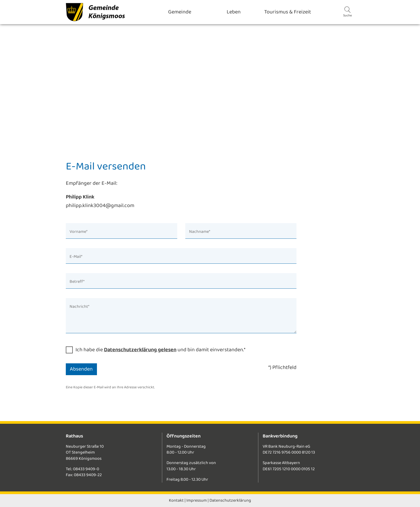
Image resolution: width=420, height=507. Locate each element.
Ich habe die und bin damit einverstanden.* (160, 350)
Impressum (197, 500)
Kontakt (176, 500)
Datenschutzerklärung (230, 500)
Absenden (81, 369)
